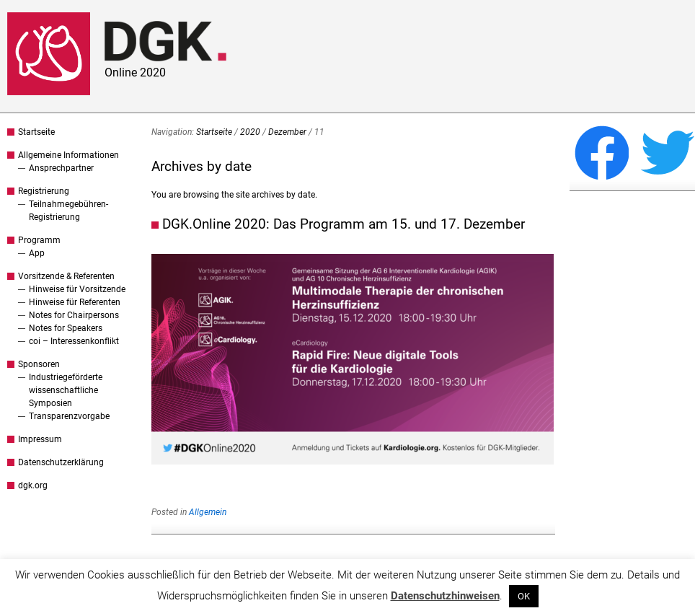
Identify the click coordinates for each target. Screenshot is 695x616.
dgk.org (33, 485)
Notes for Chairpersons (74, 315)
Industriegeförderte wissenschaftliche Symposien (66, 390)
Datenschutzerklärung (61, 462)
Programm (39, 240)
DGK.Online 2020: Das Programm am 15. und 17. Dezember (344, 224)
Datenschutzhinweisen (445, 596)
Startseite (36, 132)
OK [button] (524, 596)
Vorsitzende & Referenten (66, 276)
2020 (250, 132)
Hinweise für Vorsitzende (77, 289)
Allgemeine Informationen (68, 155)
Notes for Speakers (66, 328)
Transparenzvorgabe (69, 416)
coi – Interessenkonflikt (74, 341)
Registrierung (44, 191)
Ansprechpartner (61, 168)
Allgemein (208, 512)
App (37, 253)
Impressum (40, 439)
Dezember (287, 132)
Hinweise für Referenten (75, 302)
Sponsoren (39, 364)
